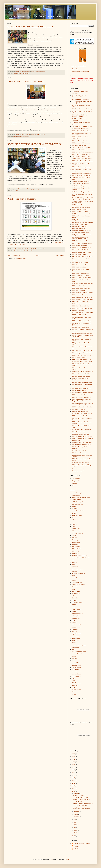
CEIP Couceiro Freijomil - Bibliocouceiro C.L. (79, 96)
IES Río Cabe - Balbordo (78, 432)
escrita (74, 576)
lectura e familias (76, 609)
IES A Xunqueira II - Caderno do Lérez (82, 214)
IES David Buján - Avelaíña (79, 265)
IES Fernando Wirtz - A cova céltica (81, 321)
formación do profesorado (79, 585)
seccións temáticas (77, 672)
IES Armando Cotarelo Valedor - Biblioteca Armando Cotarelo (80, 238)
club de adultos (76, 542)
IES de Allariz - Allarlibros (79, 267)
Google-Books (76, 481)
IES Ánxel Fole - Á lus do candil (80, 233)
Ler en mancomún (24, 8)
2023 (74, 754)
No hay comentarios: (40, 72)
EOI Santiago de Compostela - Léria (81, 186)
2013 (74, 780)
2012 (74, 783)
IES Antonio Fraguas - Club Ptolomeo (82, 230)
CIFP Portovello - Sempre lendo (80, 129)
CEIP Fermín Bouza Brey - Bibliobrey (82, 109)
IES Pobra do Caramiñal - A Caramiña (82, 407)
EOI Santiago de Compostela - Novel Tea (83, 192)
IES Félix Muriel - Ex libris (79, 315)
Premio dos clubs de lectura (79, 652)
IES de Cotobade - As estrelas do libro (82, 278)
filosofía (74, 580)
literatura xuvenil (76, 625)
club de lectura (76, 544)
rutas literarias (76, 670)
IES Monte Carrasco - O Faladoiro (81, 374)
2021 (74, 759)
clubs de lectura (17, 73)
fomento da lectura (26, 73)
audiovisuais (75, 520)
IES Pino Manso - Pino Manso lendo (81, 395)
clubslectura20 (76, 551)
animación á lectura (77, 515)
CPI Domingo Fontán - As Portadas (81, 156)
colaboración (75, 553)
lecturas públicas (76, 616)
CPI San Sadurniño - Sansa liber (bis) (82, 173)
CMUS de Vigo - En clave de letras (81, 131)
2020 (74, 762)
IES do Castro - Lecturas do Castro (81, 306)
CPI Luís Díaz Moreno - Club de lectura (82, 161)
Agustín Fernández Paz (78, 511)
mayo (75, 825)
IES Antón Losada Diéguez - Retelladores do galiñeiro (79, 227)
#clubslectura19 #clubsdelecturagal (81, 497)
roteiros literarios (76, 667)
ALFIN (74, 513)
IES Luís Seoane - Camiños (79, 357)
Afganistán (75, 509)
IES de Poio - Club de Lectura (80, 295)
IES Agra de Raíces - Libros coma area (82, 220)
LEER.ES (74, 483)
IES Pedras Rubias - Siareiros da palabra (82, 393)
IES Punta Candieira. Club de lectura (82, 416)
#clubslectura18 (76, 495)
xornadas (74, 694)
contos (74, 564)
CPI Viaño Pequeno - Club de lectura (82, 181)
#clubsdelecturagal (77, 493)
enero (75, 833)
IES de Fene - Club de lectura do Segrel (82, 284)
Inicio (37, 255)
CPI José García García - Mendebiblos (82, 159)
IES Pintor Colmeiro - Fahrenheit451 (82, 397)
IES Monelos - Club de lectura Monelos (82, 372)
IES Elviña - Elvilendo (78, 310)
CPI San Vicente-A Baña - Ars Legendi (82, 175)
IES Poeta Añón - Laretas (78, 409)
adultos (74, 506)
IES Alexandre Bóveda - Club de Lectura (83, 222)
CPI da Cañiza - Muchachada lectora (81, 148)
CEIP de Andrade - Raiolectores (80, 99)
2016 (74, 773)
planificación (30, 251)
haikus (74, 596)
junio (75, 822)
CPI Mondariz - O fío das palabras (81, 167)
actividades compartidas (78, 502)
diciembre (76, 793)
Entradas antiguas (59, 255)
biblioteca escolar (76, 531)
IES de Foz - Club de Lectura (79, 286)
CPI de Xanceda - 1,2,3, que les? (80, 150)
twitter (74, 681)
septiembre (77, 817)
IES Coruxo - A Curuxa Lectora (80, 263)
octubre (76, 814)
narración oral (75, 636)
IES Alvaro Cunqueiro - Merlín (80, 224)
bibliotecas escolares (77, 533)
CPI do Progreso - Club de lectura (81, 154)
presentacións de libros (78, 654)
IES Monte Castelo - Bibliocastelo (81, 376)
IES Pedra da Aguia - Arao (79, 390)
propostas (74, 658)
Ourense (74, 643)
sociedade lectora (76, 674)
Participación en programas (79, 645)
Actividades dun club (77, 504)
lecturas (74, 611)
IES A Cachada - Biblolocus (79, 205)
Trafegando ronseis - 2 (78, 469)
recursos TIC (75, 663)
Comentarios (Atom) (20, 259)
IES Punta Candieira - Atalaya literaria (82, 414)
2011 (74, 786)
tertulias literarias (76, 676)
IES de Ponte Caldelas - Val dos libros (82, 297)
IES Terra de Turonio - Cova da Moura (82, 442)
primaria (74, 656)
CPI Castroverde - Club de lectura (81, 143)
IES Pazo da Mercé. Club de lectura (81, 388)
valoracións (75, 685)
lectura (74, 607)
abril (75, 827)
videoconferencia (76, 690)
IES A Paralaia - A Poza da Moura (81, 207)
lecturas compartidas (77, 614)
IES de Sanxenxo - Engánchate (80, 302)
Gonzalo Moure (76, 591)
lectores (74, 605)
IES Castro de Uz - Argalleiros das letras (82, 257)
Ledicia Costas (76, 618)
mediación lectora (76, 627)
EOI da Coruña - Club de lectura (80, 184)
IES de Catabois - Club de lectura (81, 275)
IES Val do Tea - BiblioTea (79, 451)
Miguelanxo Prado (77, 634)
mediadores (75, 629)
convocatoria (75, 567)
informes (74, 600)
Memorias (74, 632)
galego (74, 589)
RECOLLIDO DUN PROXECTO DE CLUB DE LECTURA (35, 144)
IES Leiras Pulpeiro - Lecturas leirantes (82, 353)
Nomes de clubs (76, 638)
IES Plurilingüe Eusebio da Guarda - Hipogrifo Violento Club (81, 400)
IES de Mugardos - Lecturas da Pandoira (82, 293)
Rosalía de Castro (76, 665)
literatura (74, 623)
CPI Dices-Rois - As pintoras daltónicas (82, 152)
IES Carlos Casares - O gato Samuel (81, 252)
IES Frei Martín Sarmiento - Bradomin (82, 333)
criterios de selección (77, 569)
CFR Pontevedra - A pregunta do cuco (82, 127)
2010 (74, 788)
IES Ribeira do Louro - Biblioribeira (81, 430)
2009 (74, 791)
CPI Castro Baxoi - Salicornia (80, 141)
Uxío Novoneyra (76, 683)
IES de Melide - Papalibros (79, 290)
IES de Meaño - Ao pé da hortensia (81, 288)
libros (73, 620)
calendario (16, 251)
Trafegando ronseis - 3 (78, 471)
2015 (74, 775)
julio (75, 819)
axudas (74, 526)
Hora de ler (75, 69)
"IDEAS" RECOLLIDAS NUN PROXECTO (28, 81)
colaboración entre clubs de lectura (81, 558)
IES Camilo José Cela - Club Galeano (82, 250)
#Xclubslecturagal (77, 500)
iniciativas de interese (77, 603)
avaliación (75, 524)
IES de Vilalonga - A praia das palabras (82, 304)
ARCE (74, 518)
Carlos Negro (75, 540)
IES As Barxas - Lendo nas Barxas (81, 241)
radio (73, 661)
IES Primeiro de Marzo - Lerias (80, 411)
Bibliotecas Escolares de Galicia (80, 71)
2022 (74, 757)
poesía (74, 649)
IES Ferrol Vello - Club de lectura (81, 327)
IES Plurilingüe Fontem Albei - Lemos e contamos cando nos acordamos (82, 404)
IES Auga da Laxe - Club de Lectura (81, 248)
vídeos (74, 692)
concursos (74, 562)
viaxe (73, 687)
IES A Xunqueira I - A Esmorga (80, 212)
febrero (76, 830)
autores (74, 522)
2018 (74, 767)
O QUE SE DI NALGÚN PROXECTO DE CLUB (30, 27)
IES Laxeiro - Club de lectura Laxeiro (82, 351)
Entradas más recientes (14, 255)
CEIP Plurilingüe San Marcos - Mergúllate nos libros (80, 116)
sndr (52, 859)
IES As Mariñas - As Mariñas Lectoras (82, 243)
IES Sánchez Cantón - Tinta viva (80, 434)
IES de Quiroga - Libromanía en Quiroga (83, 299)
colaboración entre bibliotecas (80, 556)
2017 (74, 770)
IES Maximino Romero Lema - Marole (82, 362)
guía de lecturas (76, 594)
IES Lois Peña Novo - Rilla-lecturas (81, 355)
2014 (74, 778)
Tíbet (73, 679)
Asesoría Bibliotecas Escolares (82, 844)
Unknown (76, 846)
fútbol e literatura (76, 587)
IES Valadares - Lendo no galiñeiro (81, 453)
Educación (75, 571)
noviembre (77, 811)
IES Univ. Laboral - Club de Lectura (81, 445)
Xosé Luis (76, 849)
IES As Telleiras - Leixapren (79, 245)
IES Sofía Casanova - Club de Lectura (82, 436)
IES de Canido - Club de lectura (80, 273)
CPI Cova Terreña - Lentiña (79, 145)
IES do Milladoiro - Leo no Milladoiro (82, 308)
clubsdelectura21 (76, 549)
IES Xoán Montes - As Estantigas (81, 463)
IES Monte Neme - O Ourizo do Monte (82, 382)
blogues (74, 535)
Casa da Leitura (76, 479)
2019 (74, 765)
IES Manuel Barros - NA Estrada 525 (82, 359)
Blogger (67, 859)
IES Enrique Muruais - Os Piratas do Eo (82, 313)
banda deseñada (76, 529)
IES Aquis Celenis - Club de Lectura (81, 235)
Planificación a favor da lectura (22, 199)
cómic (73, 560)
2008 (74, 836)
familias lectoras (76, 578)
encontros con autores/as (78, 573)
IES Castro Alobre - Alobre (79, 254)
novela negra (75, 641)
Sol (73, 485)
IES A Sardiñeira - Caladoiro (79, 209)
